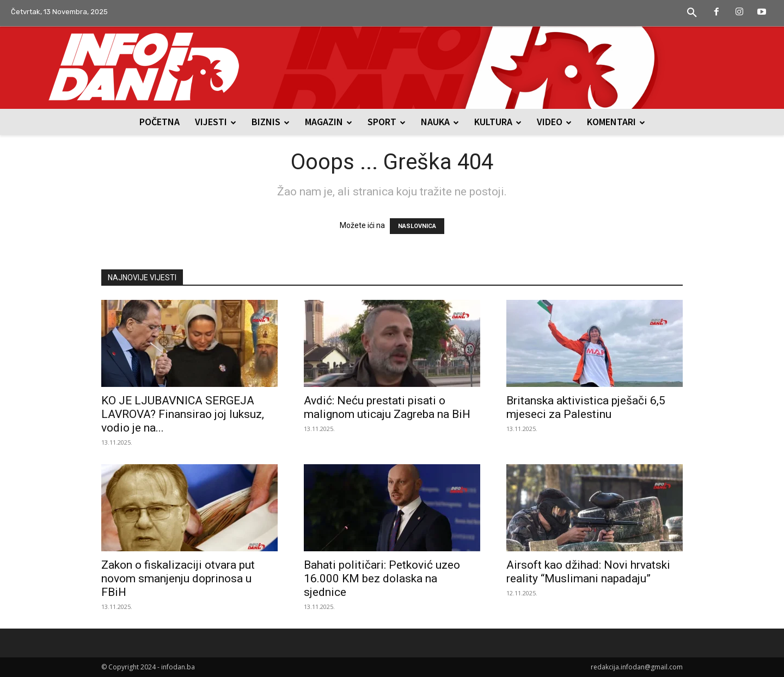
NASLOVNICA (417, 226)
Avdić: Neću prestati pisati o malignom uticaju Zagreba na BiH (387, 407)
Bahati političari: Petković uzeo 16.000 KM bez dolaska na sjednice (382, 578)
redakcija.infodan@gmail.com (637, 667)
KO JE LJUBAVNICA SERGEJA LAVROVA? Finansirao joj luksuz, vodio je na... (183, 414)
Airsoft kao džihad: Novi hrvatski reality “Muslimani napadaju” (588, 572)
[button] (692, 13)
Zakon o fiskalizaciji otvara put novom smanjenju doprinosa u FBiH (178, 578)
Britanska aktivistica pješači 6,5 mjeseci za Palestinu (586, 407)
